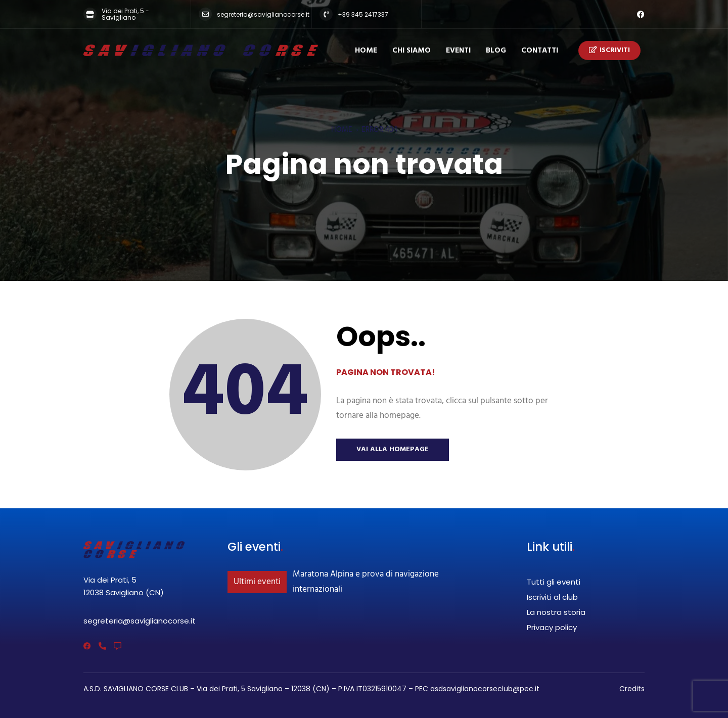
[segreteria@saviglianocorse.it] (205, 14)
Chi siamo (412, 51)
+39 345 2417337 (363, 14)
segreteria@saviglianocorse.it (263, 14)
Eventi (458, 51)
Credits (632, 689)
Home (366, 51)
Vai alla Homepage (393, 449)
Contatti (540, 51)
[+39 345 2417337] (326, 14)
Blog (496, 51)
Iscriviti (609, 51)
